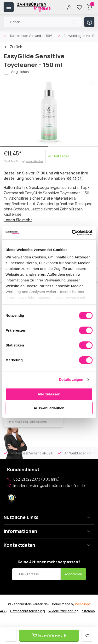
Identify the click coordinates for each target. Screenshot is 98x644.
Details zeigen (71, 379)
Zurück (13, 47)
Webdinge (83, 604)
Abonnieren (73, 574)
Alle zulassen (49, 394)
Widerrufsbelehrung (63, 611)
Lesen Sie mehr (18, 220)
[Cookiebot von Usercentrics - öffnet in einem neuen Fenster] (72, 233)
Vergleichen (20, 72)
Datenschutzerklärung (27, 611)
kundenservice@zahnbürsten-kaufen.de (49, 486)
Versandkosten (34, 161)
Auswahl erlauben (49, 408)
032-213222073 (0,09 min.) (37, 479)
